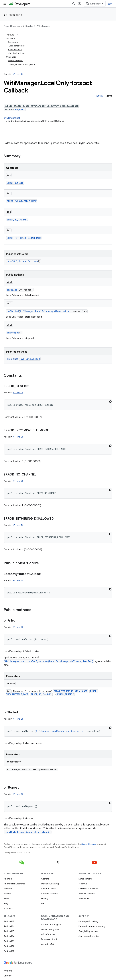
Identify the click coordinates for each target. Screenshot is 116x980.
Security (8, 889)
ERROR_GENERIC (15, 183)
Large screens (85, 879)
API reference (13, 15)
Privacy (45, 898)
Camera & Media (49, 894)
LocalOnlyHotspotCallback (22, 261)
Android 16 (9, 926)
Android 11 (9, 951)
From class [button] (24, 359)
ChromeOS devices (88, 889)
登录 (110, 4)
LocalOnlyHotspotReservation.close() (28, 832)
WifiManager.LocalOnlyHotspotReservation (45, 311)
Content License (89, 844)
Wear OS (83, 884)
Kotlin (99, 96)
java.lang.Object (12, 118)
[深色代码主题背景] (110, 402)
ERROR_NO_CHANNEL (17, 220)
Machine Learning (50, 884)
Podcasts (8, 908)
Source (7, 894)
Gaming (45, 879)
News (6, 898)
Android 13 (9, 941)
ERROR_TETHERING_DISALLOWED (24, 238)
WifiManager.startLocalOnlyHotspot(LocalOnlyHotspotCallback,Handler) (49, 661)
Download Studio (50, 939)
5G (43, 903)
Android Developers (13, 26)
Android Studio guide (52, 924)
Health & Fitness (49, 889)
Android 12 (9, 946)
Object (19, 110)
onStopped (13, 333)
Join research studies (89, 936)
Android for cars (87, 894)
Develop (29, 26)
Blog (6, 903)
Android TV (84, 898)
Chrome (8, 976)
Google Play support (88, 931)
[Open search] (74, 4)
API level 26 (18, 74)
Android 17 (9, 921)
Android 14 (9, 936)
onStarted (13, 311)
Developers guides (50, 929)
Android (8, 879)
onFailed (12, 290)
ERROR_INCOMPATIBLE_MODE (22, 201)
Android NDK (48, 944)
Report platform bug (88, 921)
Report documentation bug (92, 926)
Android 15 (9, 931)
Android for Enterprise (14, 884)
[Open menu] (5, 4)
